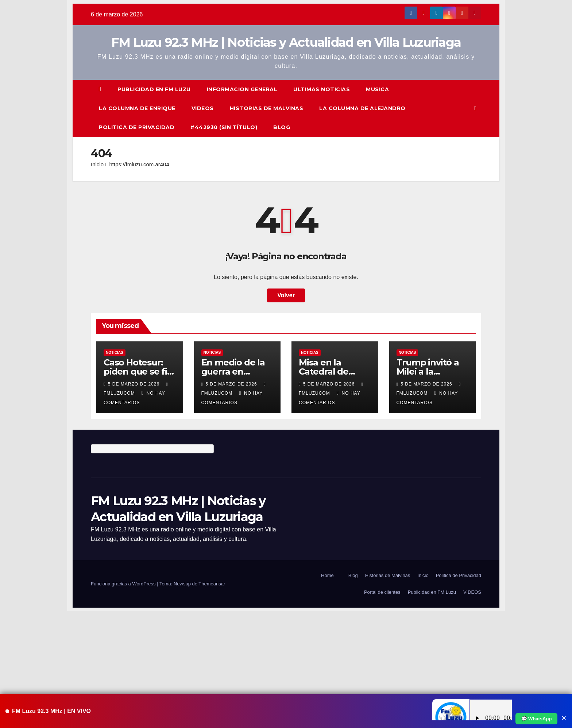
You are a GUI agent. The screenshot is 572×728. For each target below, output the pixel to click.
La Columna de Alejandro (362, 108)
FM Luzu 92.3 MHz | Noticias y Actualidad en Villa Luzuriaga (286, 42)
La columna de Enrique (137, 108)
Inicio (97, 164)
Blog (282, 127)
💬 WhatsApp (536, 719)
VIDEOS (203, 108)
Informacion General (242, 89)
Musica (377, 89)
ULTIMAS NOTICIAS (322, 89)
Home (327, 575)
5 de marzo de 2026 (135, 384)
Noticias (115, 353)
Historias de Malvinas (267, 108)
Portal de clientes (382, 592)
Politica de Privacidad (137, 127)
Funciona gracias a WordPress (124, 584)
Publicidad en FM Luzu (154, 89)
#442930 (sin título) (224, 127)
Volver (286, 295)
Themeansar (212, 584)
